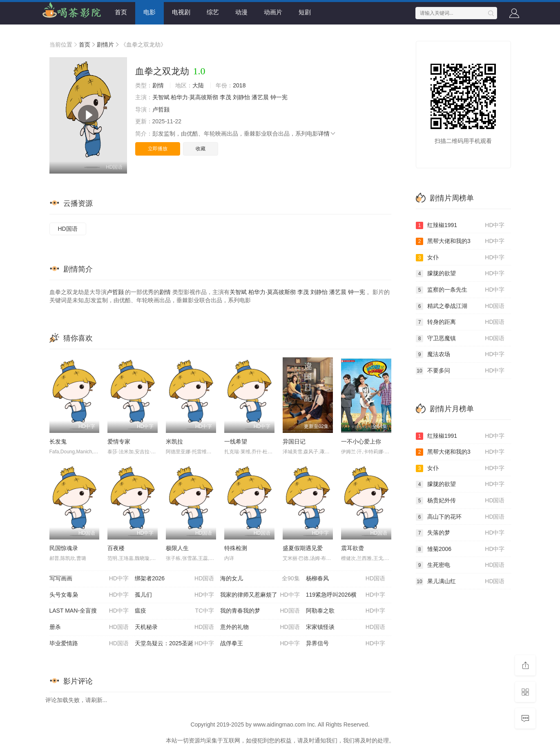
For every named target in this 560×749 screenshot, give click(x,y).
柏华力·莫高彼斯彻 (194, 97)
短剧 (305, 12)
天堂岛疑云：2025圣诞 (174, 644)
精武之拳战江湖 (460, 306)
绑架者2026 (174, 579)
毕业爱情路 (89, 644)
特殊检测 (236, 548)
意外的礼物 (260, 627)
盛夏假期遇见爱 (303, 548)
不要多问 (460, 371)
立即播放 (158, 149)
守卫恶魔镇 (460, 339)
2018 (239, 85)
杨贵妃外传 (460, 501)
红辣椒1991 (460, 225)
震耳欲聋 (353, 548)
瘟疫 (174, 611)
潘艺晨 (260, 97)
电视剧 (181, 12)
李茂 (225, 97)
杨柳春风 (346, 579)
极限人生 (177, 548)
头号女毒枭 (89, 595)
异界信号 (346, 644)
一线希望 (236, 441)
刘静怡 (241, 97)
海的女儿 (260, 579)
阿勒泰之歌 (346, 611)
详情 (327, 134)
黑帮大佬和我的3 (460, 241)
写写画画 (89, 579)
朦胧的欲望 (460, 274)
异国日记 (294, 441)
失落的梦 (460, 533)
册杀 (89, 627)
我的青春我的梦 (260, 611)
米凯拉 (174, 441)
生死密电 (460, 565)
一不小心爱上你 (361, 441)
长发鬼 (58, 441)
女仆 (460, 258)
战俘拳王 (260, 644)
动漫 (241, 12)
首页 (121, 12)
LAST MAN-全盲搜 (89, 611)
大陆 (198, 85)
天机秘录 (174, 627)
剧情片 (105, 45)
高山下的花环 (460, 517)
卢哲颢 (161, 109)
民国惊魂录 (64, 548)
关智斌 (161, 97)
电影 (149, 12)
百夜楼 (116, 548)
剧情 (158, 85)
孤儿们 (174, 595)
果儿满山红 (460, 582)
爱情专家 (119, 441)
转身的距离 (460, 322)
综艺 (213, 12)
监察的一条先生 (460, 290)
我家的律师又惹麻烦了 (260, 595)
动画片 (273, 12)
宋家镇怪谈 (346, 627)
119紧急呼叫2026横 (346, 595)
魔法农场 (460, 354)
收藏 (201, 149)
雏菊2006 (460, 549)
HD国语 (68, 229)
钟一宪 (279, 97)
